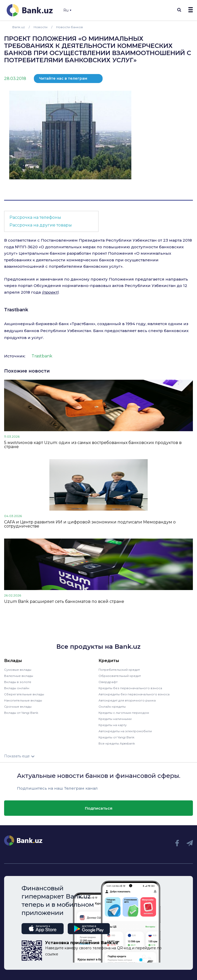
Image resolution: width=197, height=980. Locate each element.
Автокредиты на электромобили (125, 731)
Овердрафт (108, 682)
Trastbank (16, 310)
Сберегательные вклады (24, 694)
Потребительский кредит (119, 670)
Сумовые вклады (18, 670)
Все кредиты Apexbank (117, 743)
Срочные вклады (18, 706)
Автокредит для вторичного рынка (127, 700)
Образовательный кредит (120, 676)
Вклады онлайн (17, 688)
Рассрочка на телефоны (35, 217)
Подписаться (99, 808)
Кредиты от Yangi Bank (116, 737)
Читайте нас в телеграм (63, 78)
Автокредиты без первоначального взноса (134, 694)
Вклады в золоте (18, 682)
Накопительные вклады (23, 700)
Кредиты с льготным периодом (124, 713)
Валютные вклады (19, 676)
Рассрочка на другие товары (41, 225)
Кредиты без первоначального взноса (130, 688)
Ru (67, 10)
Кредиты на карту (113, 725)
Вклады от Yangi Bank (21, 713)
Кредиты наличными (115, 719)
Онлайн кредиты (112, 706)
